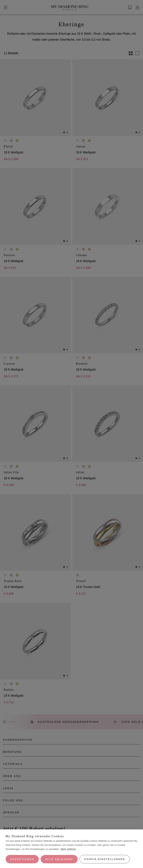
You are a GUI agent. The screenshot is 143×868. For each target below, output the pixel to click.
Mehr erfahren (68, 849)
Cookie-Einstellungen (105, 859)
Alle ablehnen (59, 859)
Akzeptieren (22, 859)
